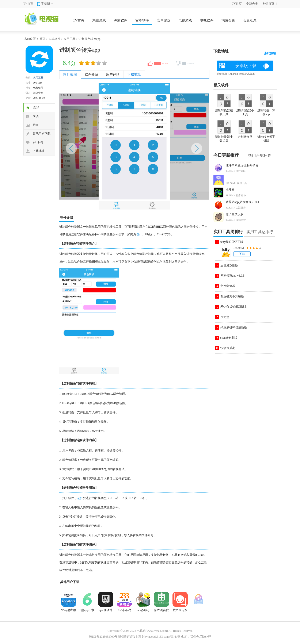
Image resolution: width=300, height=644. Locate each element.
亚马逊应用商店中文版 (69, 612)
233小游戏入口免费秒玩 (124, 612)
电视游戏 (185, 20)
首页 (42, 39)
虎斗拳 (230, 190)
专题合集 (252, 4)
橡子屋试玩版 (235, 214)
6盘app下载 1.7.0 (87, 612)
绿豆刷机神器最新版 (234, 327)
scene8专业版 (229, 338)
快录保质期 (228, 348)
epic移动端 (106, 610)
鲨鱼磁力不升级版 (232, 296)
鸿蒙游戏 (99, 20)
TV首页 (28, 4)
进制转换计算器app (266, 111)
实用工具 (69, 39)
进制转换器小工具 (245, 111)
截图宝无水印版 (180, 612)
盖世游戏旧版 (229, 265)
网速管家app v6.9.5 (233, 276)
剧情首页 (268, 4)
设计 (139, 234)
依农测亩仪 (162, 610)
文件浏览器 (228, 286)
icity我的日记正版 (232, 242)
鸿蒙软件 (121, 20)
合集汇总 (250, 20)
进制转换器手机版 (266, 137)
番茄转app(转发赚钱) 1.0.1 (242, 202)
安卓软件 (142, 20)
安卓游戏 (164, 20)
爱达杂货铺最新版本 (234, 307)
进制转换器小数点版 (224, 137)
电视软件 (207, 20)
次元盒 (225, 317)
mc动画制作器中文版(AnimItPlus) (143, 612)
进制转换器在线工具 (224, 111)
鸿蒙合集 (228, 20)
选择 (80, 498)
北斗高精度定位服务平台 (242, 165)
